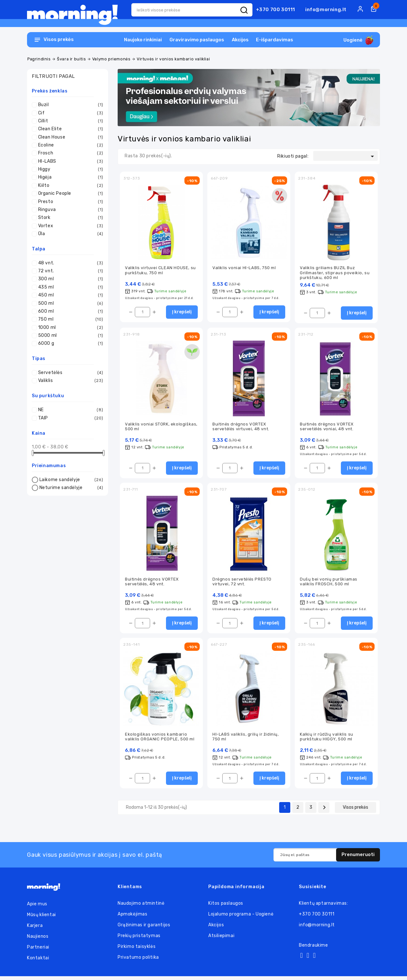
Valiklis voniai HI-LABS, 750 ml (244, 268)
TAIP (69, 418)
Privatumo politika (138, 961)
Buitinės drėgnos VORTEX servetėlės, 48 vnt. (152, 584)
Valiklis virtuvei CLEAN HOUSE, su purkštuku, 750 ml (160, 271)
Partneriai (38, 951)
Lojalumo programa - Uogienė (241, 918)
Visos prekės (355, 811)
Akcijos (240, 40)
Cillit (69, 121)
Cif (69, 113)
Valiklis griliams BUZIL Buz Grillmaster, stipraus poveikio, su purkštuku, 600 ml (335, 273)
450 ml (69, 295)
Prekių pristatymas (139, 939)
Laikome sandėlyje (70, 480)
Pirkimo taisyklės (137, 950)
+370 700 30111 (276, 10)
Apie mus (37, 908)
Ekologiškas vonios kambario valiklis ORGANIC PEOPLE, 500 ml (160, 740)
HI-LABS (69, 161)
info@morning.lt (326, 10)
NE (69, 410)
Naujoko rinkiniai (143, 40)
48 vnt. (69, 263)
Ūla (69, 234)
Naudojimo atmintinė (141, 907)
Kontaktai (38, 962)
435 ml (69, 287)
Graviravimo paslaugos (197, 40)
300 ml (69, 279)
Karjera (35, 929)
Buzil (69, 105)
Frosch (69, 153)
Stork (69, 218)
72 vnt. (69, 271)
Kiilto (69, 186)
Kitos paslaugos (226, 907)
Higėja (69, 177)
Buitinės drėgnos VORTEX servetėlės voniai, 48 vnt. (327, 428)
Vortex (69, 226)
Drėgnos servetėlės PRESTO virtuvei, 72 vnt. (242, 584)
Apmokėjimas (133, 918)
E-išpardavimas (275, 40)
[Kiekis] (142, 313)
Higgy (69, 169)
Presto (69, 202)
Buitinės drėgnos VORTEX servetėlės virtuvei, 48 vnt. (241, 428)
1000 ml (69, 328)
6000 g (69, 344)
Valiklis (69, 381)
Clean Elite (69, 129)
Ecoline (69, 145)
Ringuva (69, 210)
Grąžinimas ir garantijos (144, 929)
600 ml (69, 311)
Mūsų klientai (41, 919)
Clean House (69, 137)
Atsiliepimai (221, 939)
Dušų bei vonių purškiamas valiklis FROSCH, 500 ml (329, 584)
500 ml (69, 303)
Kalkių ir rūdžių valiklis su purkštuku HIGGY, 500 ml (327, 740)
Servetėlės (69, 373)
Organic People (69, 194)
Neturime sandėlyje (70, 488)
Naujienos (38, 940)
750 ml (69, 319)
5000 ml (69, 336)
